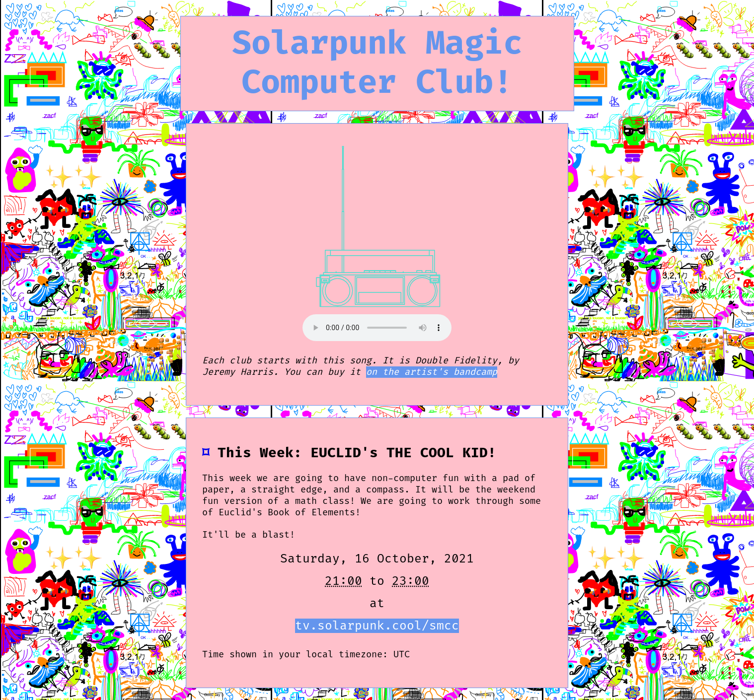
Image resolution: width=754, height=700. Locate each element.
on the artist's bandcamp (432, 372)
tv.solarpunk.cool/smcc (377, 626)
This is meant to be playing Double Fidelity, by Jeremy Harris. (377, 328)
